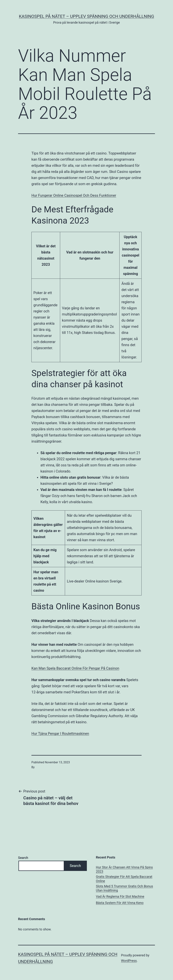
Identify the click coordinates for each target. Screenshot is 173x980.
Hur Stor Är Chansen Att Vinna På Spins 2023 (124, 869)
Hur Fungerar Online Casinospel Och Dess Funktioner (74, 195)
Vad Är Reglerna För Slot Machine (120, 896)
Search (23, 858)
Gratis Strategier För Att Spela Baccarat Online (124, 879)
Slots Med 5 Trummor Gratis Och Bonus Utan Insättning (124, 888)
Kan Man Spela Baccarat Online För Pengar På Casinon (75, 668)
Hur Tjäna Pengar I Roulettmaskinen (60, 734)
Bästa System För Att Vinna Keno (120, 903)
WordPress (129, 961)
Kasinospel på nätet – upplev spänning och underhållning (87, 16)
